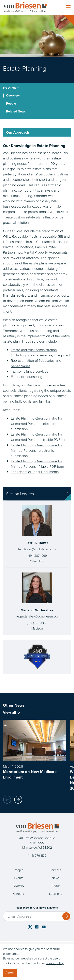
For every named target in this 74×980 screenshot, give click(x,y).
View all (11, 712)
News (56, 878)
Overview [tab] (13, 95)
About (56, 886)
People (19, 870)
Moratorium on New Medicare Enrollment (30, 774)
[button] (18, 800)
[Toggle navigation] (68, 7)
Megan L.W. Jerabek (37, 610)
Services (55, 870)
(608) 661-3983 (37, 623)
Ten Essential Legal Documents (35, 472)
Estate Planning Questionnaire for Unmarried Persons (37, 421)
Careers (19, 894)
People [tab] (11, 104)
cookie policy (55, 963)
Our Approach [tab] (18, 132)
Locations (56, 894)
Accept (10, 973)
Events (19, 878)
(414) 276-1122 (37, 856)
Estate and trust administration (34, 350)
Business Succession (43, 385)
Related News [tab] (16, 111)
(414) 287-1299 (37, 556)
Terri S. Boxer (37, 543)
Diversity (19, 886)
